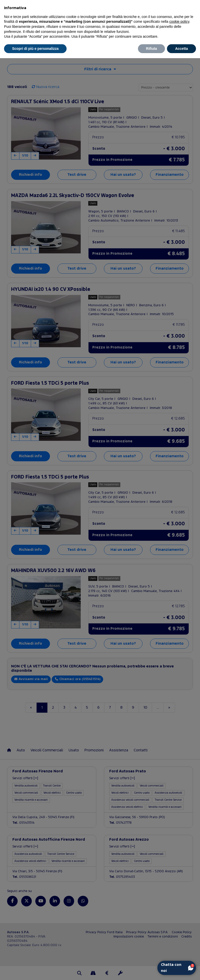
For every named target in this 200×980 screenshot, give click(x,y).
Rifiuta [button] (152, 49)
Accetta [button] (181, 49)
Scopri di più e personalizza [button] (35, 49)
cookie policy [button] (179, 21)
